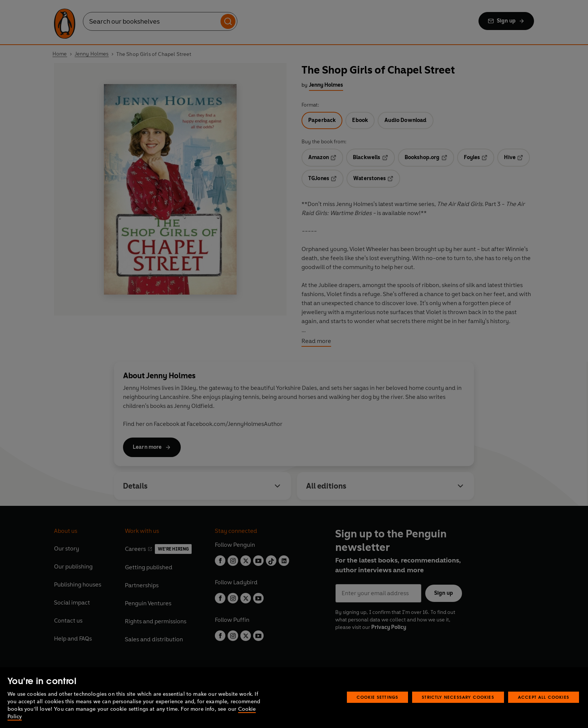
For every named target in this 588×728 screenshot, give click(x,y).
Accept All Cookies (544, 697)
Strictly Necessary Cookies (458, 697)
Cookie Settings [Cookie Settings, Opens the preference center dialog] (378, 697)
